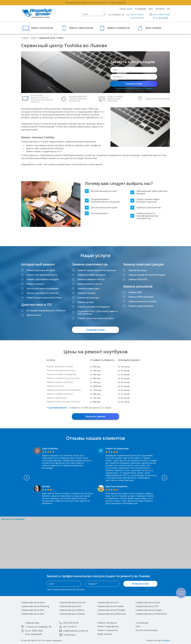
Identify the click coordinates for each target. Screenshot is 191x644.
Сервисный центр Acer (33, 614)
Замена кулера (86, 302)
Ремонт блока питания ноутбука (96, 318)
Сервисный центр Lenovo (72, 603)
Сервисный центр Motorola (112, 614)
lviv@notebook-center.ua (76, 631)
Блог (151, 9)
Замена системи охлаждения (93, 307)
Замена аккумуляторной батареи (147, 275)
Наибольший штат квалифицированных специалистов (144, 216)
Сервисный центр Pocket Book (151, 614)
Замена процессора (88, 298)
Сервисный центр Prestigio (111, 610)
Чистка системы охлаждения (43, 288)
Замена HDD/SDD (138, 279)
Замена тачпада (86, 293)
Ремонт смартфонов (81, 28)
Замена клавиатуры (88, 288)
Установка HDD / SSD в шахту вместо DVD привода (98, 312)
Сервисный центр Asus (33, 603)
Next (168, 478)
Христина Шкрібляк (117, 487)
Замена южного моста (90, 284)
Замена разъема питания (142, 301)
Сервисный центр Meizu (72, 610)
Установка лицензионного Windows (46, 310)
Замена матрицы (138, 270)
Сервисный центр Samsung (35, 606)
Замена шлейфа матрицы (92, 275)
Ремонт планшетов (118, 28)
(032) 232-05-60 (71, 623)
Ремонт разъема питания (41, 270)
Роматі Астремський (117, 449)
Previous (24, 478)
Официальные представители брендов (149, 192)
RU (168, 9)
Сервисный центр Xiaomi (72, 614)
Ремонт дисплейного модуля (43, 279)
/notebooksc (69, 635)
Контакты (160, 9)
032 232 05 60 (137, 18)
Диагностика (34, 315)
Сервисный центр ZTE (147, 606)
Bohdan (46, 487)
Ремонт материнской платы (42, 275)
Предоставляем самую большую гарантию (145, 201)
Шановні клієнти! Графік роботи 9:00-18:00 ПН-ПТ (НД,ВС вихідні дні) (96, 3)
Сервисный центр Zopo (148, 603)
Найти (105, 14)
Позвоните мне (134, 84)
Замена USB (135, 292)
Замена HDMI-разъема (141, 297)
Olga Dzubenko (50, 449)
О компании (140, 9)
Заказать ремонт (95, 416)
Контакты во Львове (147, 630)
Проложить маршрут (13, 519)
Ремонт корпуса (35, 284)
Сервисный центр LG (108, 603)
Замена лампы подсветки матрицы (97, 270)
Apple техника (153, 28)
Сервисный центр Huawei (111, 606)
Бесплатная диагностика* (101, 191)
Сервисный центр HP (70, 606)
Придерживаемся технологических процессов (102, 201)
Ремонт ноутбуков (42, 28)
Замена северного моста (91, 279)
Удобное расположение (146, 208)
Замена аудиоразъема (141, 306)
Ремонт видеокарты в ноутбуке (44, 298)
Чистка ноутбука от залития (42, 293)
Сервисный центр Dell (32, 610)
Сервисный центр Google (149, 610)
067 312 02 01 (137, 14)
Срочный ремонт (97, 213)
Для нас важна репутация (101, 208)
